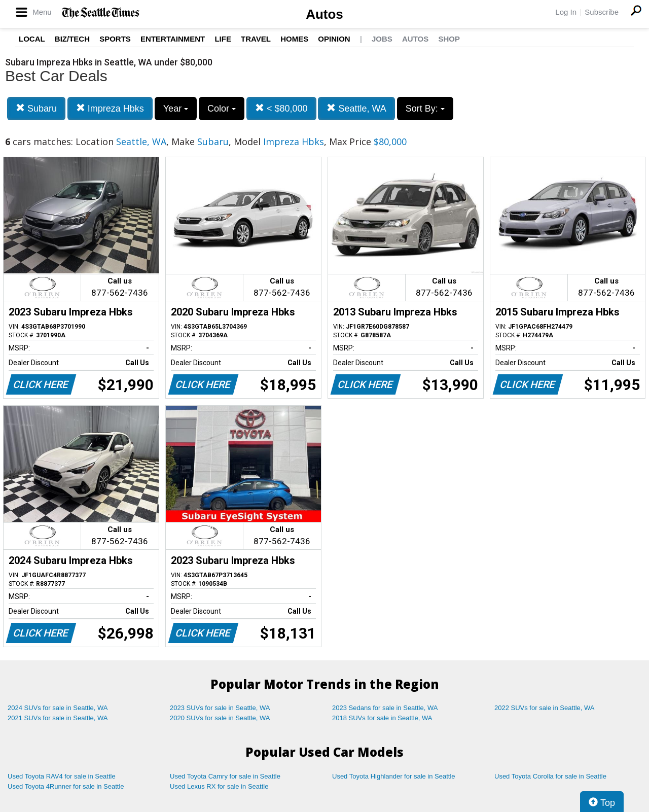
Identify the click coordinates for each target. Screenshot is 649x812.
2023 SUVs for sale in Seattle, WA (220, 708)
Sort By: (425, 109)
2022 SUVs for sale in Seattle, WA (545, 708)
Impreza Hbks (110, 108)
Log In (566, 12)
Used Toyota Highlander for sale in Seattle (394, 776)
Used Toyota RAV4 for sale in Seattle (62, 776)
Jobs (382, 39)
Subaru (36, 108)
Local (32, 39)
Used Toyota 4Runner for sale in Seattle (66, 786)
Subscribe (602, 12)
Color (222, 109)
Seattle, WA (356, 108)
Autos (324, 14)
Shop (449, 39)
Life (223, 39)
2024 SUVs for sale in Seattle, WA (58, 708)
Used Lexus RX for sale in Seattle (219, 786)
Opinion (334, 39)
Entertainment (173, 39)
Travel (256, 39)
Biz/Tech (72, 39)
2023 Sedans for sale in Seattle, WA (385, 708)
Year (176, 109)
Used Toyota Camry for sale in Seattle (225, 776)
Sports (115, 39)
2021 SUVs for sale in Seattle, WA (58, 718)
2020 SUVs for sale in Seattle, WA (220, 718)
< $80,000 (281, 108)
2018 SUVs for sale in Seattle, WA (382, 718)
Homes (294, 39)
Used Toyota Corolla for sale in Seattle (550, 776)
